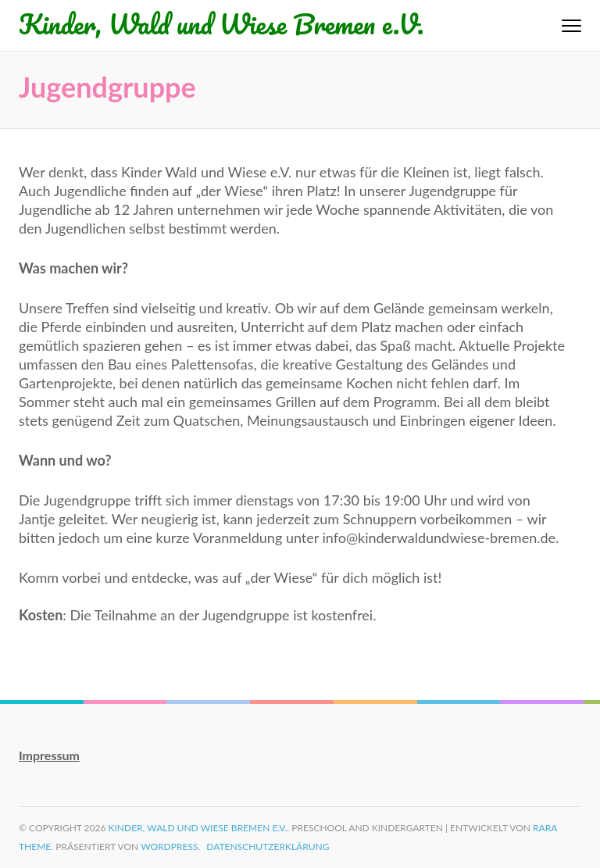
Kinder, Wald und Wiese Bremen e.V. (221, 23)
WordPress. (170, 847)
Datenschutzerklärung (268, 847)
